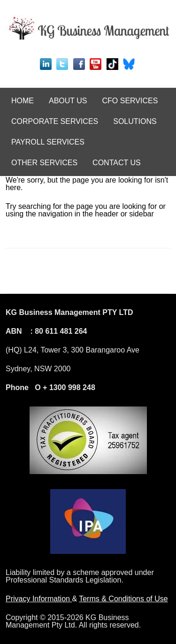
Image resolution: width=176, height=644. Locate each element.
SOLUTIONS (135, 121)
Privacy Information (39, 599)
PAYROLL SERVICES (48, 142)
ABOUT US (68, 101)
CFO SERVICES (130, 101)
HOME (23, 101)
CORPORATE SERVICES (55, 121)
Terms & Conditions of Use (123, 599)
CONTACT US (117, 163)
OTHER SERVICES (44, 163)
